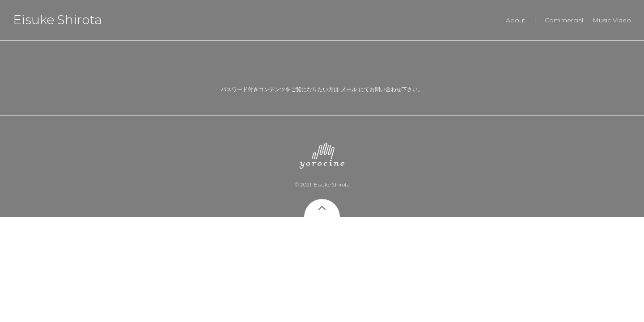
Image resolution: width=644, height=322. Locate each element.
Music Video (612, 20)
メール (349, 89)
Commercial (564, 20)
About (516, 20)
